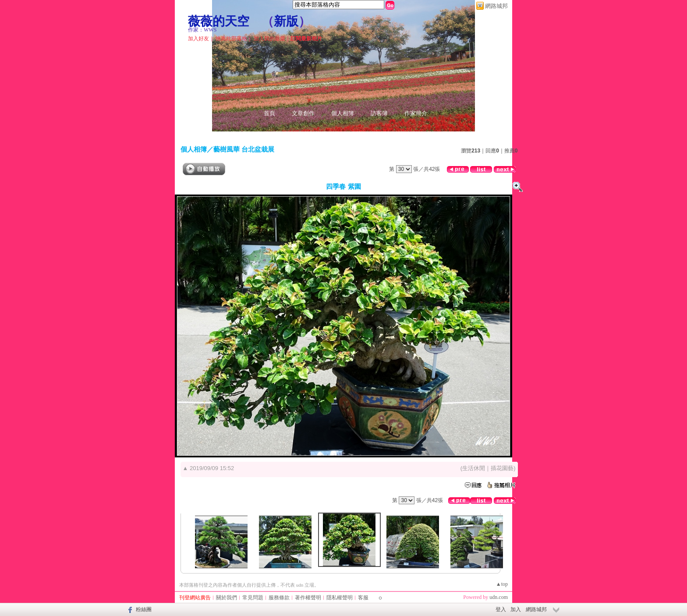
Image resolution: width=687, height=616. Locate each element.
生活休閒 (474, 468)
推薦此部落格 (231, 39)
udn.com (499, 597)
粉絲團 (144, 609)
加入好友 (198, 39)
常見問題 (253, 598)
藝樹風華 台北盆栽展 (244, 149)
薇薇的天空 (219, 21)
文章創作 (303, 113)
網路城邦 (496, 6)
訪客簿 (379, 113)
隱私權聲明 (340, 598)
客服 (363, 598)
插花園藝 (502, 468)
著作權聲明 (308, 598)
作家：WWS (202, 30)
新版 (286, 21)
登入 (501, 609)
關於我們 (227, 598)
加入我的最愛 (269, 39)
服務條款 (279, 598)
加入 (516, 609)
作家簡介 (416, 113)
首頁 (269, 113)
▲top (502, 584)
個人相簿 (343, 113)
